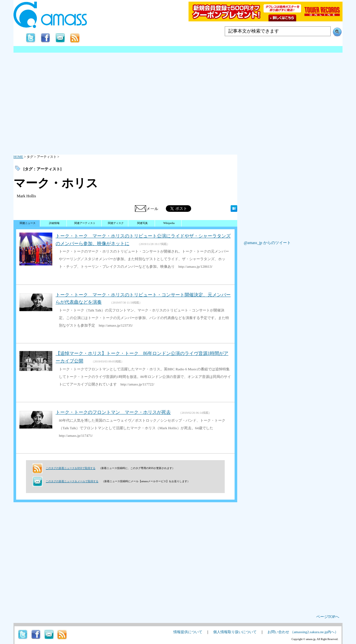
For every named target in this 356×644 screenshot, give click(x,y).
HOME (18, 157)
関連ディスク (116, 223)
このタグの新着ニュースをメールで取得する (72, 481)
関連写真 (142, 223)
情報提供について (188, 632)
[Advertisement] (178, 102)
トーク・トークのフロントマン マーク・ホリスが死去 (113, 412)
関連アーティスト (85, 223)
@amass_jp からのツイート (267, 243)
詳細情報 (54, 223)
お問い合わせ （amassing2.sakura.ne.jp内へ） (303, 632)
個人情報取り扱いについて (235, 632)
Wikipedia (169, 223)
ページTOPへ (328, 617)
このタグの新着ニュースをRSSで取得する (71, 468)
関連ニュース (28, 223)
